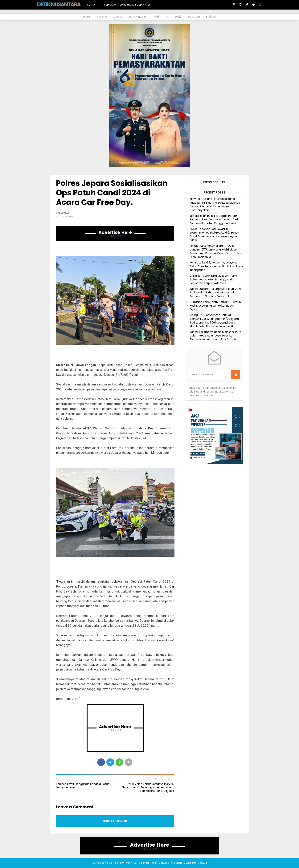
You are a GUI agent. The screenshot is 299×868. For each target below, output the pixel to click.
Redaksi (91, 5)
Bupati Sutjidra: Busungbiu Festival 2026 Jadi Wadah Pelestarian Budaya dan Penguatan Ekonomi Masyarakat (216, 293)
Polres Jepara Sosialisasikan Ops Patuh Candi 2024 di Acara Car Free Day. (112, 193)
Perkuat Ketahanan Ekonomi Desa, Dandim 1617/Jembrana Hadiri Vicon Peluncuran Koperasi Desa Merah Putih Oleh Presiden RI (215, 251)
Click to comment (115, 821)
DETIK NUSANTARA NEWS (66, 4)
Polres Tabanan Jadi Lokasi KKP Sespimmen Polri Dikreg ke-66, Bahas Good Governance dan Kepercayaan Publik (214, 235)
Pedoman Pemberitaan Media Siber (128, 5)
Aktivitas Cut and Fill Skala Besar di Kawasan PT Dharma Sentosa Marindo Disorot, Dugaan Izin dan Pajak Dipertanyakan (215, 205)
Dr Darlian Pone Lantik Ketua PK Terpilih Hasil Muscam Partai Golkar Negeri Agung (215, 306)
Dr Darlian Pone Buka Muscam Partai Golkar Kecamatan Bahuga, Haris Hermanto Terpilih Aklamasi (214, 279)
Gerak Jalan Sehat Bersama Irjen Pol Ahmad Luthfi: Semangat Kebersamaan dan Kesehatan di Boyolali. (148, 787)
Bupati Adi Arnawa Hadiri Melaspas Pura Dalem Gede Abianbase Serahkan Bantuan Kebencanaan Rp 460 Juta (215, 336)
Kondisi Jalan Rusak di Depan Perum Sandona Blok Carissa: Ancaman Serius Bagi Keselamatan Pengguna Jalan (215, 220)
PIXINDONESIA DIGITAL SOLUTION (167, 863)
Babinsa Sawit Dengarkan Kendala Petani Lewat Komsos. (83, 786)
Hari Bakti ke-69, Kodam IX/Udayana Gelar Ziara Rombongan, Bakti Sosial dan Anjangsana (216, 266)
